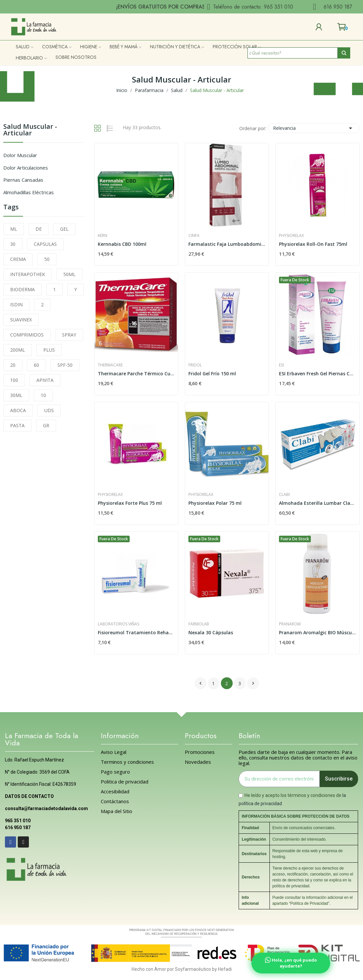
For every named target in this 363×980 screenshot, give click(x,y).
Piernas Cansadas (23, 180)
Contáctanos (115, 801)
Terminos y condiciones (127, 762)
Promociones (200, 752)
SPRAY (69, 335)
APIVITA (45, 380)
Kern (103, 236)
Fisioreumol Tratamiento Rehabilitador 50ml (136, 632)
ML (14, 229)
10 (43, 395)
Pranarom (290, 624)
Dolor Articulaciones (26, 168)
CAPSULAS (45, 244)
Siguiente (253, 683)
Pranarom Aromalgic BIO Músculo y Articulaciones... (317, 632)
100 (14, 380)
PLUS (49, 350)
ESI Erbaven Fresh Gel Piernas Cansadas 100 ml (317, 373)
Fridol (195, 365)
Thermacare (110, 365)
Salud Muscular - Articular (30, 130)
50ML (69, 274)
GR (46, 425)
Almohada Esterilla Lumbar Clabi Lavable (317, 503)
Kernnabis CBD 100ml (122, 244)
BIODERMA (22, 289)
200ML (18, 350)
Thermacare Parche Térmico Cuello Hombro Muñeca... (136, 373)
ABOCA (18, 410)
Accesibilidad (115, 792)
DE (39, 229)
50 (47, 259)
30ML (16, 395)
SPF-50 (65, 365)
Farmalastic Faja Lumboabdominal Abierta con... (227, 244)
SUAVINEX (21, 320)
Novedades (198, 762)
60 (36, 365)
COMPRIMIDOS (27, 335)
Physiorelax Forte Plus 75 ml (130, 503)
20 (13, 365)
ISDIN (16, 304)
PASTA (17, 425)
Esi (281, 365)
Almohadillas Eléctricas (29, 192)
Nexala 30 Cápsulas (211, 632)
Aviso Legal (114, 752)
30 (13, 244)
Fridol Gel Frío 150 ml (212, 373)
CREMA (18, 259)
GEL (64, 229)
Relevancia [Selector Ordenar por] (314, 128)
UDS (49, 410)
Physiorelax (291, 236)
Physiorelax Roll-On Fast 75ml (313, 244)
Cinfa (194, 236)
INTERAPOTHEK (28, 274)
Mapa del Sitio (117, 811)
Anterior (201, 683)
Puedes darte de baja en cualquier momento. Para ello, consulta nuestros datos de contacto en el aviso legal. (298, 758)
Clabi (284, 495)
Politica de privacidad (125, 782)
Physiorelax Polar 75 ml (215, 503)
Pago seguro (115, 772)
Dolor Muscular (20, 155)
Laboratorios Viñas (118, 624)
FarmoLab (199, 624)
